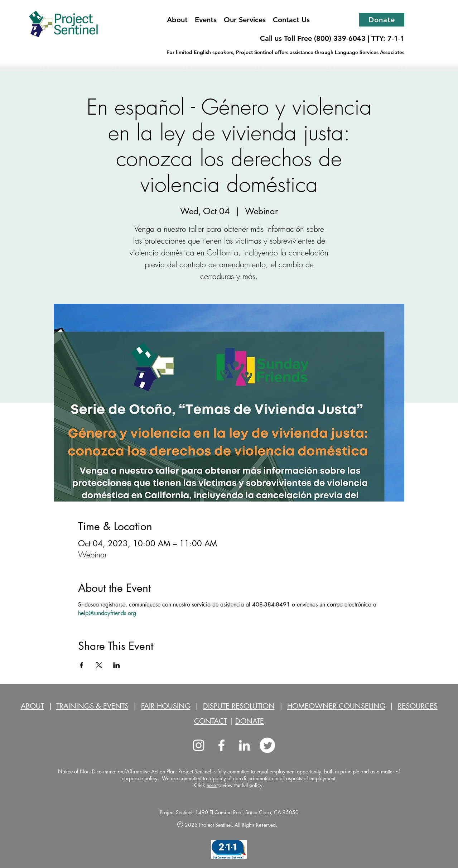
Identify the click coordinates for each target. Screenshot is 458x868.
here (212, 785)
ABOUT (32, 706)
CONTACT (211, 721)
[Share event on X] (99, 665)
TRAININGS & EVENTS (92, 706)
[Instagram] (199, 745)
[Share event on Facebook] (81, 665)
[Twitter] (267, 745)
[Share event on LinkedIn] (117, 665)
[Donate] (382, 20)
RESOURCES (418, 706)
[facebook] (221, 745)
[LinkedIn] (244, 745)
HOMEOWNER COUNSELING (336, 706)
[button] (245, 20)
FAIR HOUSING (166, 706)
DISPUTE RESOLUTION (239, 706)
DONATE (250, 721)
